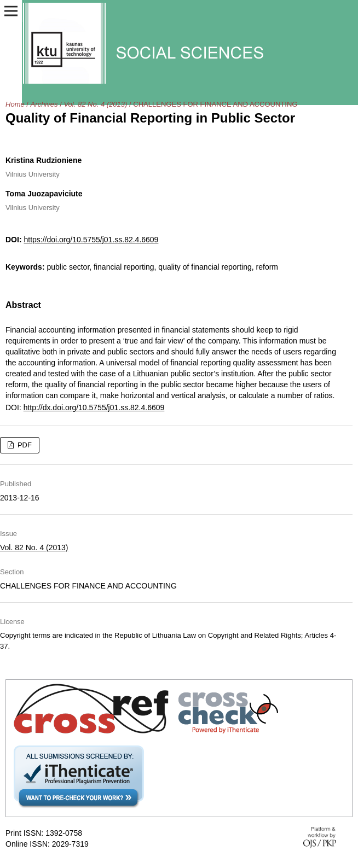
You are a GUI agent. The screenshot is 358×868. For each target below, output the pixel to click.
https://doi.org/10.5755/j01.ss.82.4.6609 (91, 240)
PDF (24, 445)
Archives (44, 104)
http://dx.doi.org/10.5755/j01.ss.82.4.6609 (94, 407)
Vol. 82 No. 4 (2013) (95, 104)
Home (15, 104)
